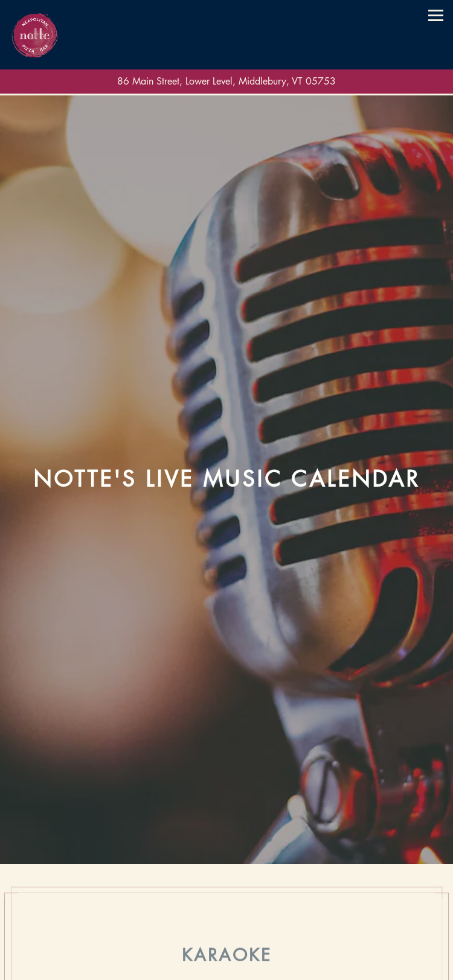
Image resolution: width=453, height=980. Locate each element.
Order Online (227, 969)
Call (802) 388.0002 (227, 946)
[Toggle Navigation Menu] (436, 15)
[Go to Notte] (226, 82)
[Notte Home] (35, 35)
